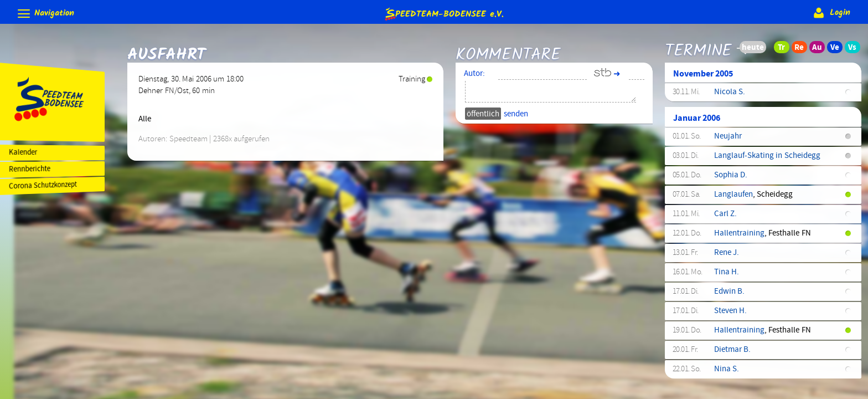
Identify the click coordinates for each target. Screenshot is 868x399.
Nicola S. (732, 96)
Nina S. (729, 373)
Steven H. (733, 315)
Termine (701, 46)
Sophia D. (733, 179)
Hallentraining (742, 237)
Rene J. (729, 257)
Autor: (480, 78)
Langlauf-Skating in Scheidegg (770, 160)
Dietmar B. (735, 354)
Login (831, 13)
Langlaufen (736, 198)
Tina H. (729, 276)
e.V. (443, 14)
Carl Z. (728, 218)
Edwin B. (732, 295)
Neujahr (731, 140)
